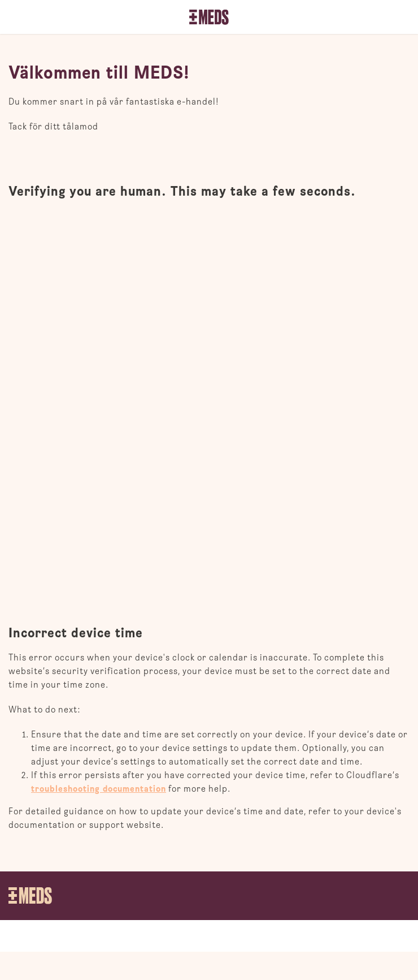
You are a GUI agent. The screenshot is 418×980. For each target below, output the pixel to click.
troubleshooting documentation (99, 789)
